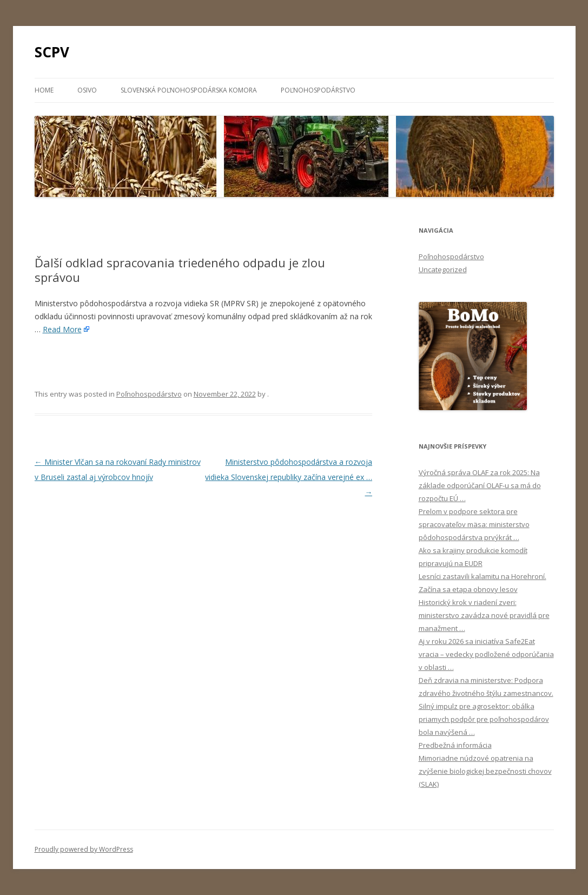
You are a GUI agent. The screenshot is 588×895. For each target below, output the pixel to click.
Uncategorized (443, 269)
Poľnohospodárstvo (318, 90)
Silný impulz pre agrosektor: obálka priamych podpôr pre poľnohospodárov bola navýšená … (484, 719)
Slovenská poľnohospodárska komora (189, 90)
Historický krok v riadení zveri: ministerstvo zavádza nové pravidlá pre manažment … (484, 615)
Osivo (87, 90)
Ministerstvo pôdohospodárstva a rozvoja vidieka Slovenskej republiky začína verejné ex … (289, 477)
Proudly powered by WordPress (84, 849)
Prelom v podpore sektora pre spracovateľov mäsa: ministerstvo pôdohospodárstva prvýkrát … (474, 524)
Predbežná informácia (455, 745)
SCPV (52, 52)
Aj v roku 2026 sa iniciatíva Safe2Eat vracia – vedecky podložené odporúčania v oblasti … (486, 654)
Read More (62, 329)
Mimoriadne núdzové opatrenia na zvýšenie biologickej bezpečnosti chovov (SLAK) (485, 771)
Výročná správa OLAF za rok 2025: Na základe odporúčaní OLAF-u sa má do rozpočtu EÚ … (480, 485)
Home (44, 90)
